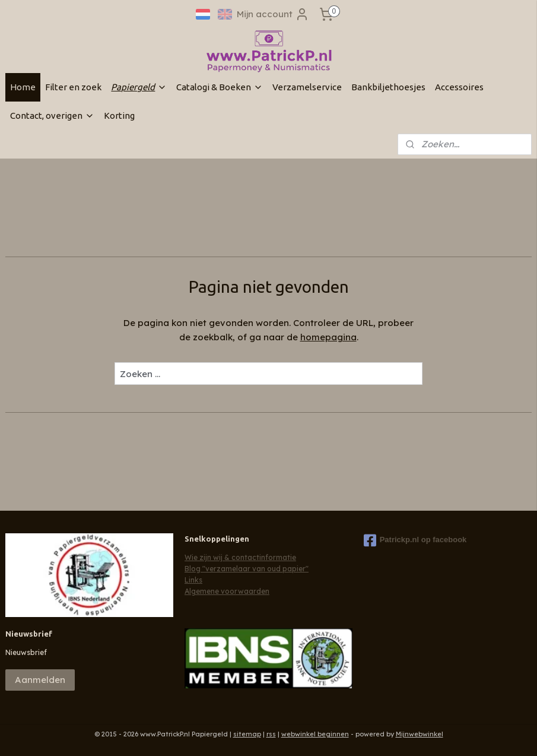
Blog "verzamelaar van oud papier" (247, 569)
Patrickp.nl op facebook (415, 540)
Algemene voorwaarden (227, 591)
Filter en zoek (73, 87)
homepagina (328, 337)
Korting (119, 116)
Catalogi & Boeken (220, 87)
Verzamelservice (307, 87)
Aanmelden (40, 680)
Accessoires (459, 87)
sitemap (247, 734)
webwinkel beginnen (315, 734)
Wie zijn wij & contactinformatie (240, 557)
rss (271, 734)
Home (23, 87)
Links (193, 580)
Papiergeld (139, 87)
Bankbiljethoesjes (388, 87)
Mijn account (273, 14)
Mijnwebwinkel (420, 734)
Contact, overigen (52, 116)
